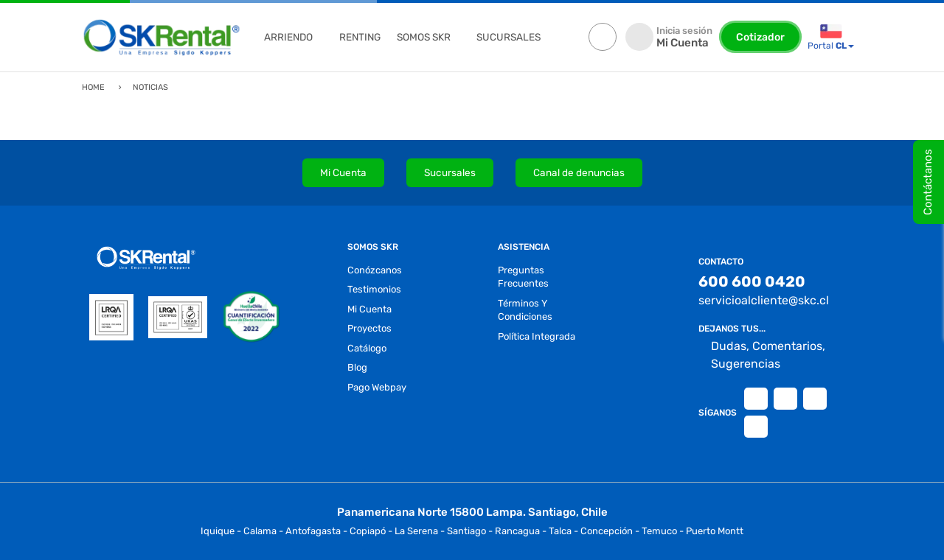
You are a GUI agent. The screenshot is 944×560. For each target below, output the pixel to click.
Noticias (150, 87)
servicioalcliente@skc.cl (764, 300)
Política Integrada (537, 336)
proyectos (369, 328)
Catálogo (367, 348)
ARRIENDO (288, 37)
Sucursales (450, 172)
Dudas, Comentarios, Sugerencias (762, 355)
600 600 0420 (752, 281)
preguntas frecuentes (523, 277)
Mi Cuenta (343, 172)
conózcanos (375, 270)
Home (93, 87)
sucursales (509, 37)
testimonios (374, 289)
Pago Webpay (377, 387)
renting (360, 37)
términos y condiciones (525, 310)
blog (357, 367)
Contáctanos (928, 182)
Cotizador (760, 37)
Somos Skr (424, 37)
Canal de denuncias (579, 172)
